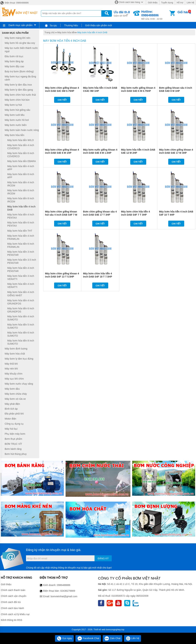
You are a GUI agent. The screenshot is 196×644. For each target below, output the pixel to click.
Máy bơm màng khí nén (18, 38)
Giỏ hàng (184, 12)
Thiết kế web (99, 630)
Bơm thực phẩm (13, 439)
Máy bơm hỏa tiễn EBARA (22, 161)
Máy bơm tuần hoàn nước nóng (22, 130)
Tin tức (51, 26)
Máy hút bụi (11, 429)
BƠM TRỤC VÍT (13, 444)
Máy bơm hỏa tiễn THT (20, 231)
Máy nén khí (11, 369)
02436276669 (68, 591)
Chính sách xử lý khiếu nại (15, 614)
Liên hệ (190, 3)
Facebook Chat (88, 638)
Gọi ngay (64, 638)
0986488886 (64, 585)
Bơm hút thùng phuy (16, 454)
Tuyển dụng (167, 3)
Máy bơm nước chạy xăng (19, 384)
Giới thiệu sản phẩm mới (99, 25)
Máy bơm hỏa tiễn (66, 32)
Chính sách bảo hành (12, 608)
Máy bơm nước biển (16, 125)
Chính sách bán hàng (129, 2)
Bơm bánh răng (13, 449)
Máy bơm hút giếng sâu (17, 110)
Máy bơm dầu (12, 389)
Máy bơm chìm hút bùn (17, 100)
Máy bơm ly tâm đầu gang (19, 90)
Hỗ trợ (180, 3)
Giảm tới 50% (122, 13)
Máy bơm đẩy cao (14, 66)
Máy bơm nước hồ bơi (17, 120)
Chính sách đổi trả (11, 602)
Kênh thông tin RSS (12, 620)
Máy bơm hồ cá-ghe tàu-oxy (20, 43)
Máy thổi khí (11, 364)
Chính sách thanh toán (13, 590)
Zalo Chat (112, 638)
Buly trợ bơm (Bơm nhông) (19, 71)
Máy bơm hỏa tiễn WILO (21, 140)
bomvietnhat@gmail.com (64, 596)
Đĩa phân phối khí (14, 414)
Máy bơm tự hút (13, 105)
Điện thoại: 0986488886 (14, 3)
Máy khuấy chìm (14, 374)
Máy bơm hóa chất (15, 354)
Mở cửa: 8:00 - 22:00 (155, 15)
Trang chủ (50, 32)
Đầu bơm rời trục (14, 56)
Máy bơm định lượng (16, 349)
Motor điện (10, 419)
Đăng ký (103, 558)
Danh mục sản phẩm (20, 25)
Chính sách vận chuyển (14, 596)
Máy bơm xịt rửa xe (15, 399)
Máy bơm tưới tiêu (15, 115)
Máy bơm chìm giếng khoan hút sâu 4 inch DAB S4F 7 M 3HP (61, 215)
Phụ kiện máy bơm (15, 434)
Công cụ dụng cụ (14, 424)
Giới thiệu (153, 3)
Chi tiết (62, 100)
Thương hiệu (71, 25)
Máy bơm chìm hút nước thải (20, 95)
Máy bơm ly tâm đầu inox (18, 85)
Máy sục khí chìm (14, 379)
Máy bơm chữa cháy (16, 394)
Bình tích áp (11, 409)
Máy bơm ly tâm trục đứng (19, 359)
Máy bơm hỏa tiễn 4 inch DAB (92, 32)
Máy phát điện (12, 404)
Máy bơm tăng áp (14, 61)
